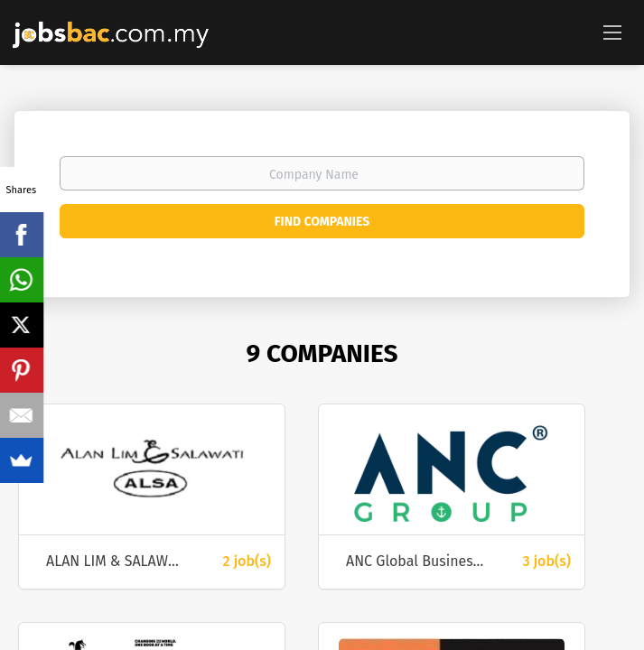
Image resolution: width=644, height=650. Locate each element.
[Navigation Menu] (612, 32)
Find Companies (322, 222)
